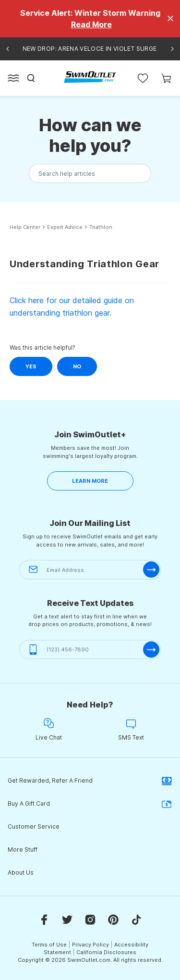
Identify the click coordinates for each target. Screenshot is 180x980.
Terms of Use (49, 945)
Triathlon (101, 227)
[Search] (31, 78)
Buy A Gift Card (90, 804)
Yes (31, 366)
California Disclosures (106, 952)
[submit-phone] (151, 650)
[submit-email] (151, 570)
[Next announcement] (172, 49)
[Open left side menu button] (13, 78)
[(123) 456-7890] (90, 650)
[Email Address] (90, 570)
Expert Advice (65, 227)
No (77, 366)
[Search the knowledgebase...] (90, 174)
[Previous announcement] (8, 49)
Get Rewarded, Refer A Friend (90, 781)
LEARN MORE (90, 481)
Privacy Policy (90, 945)
